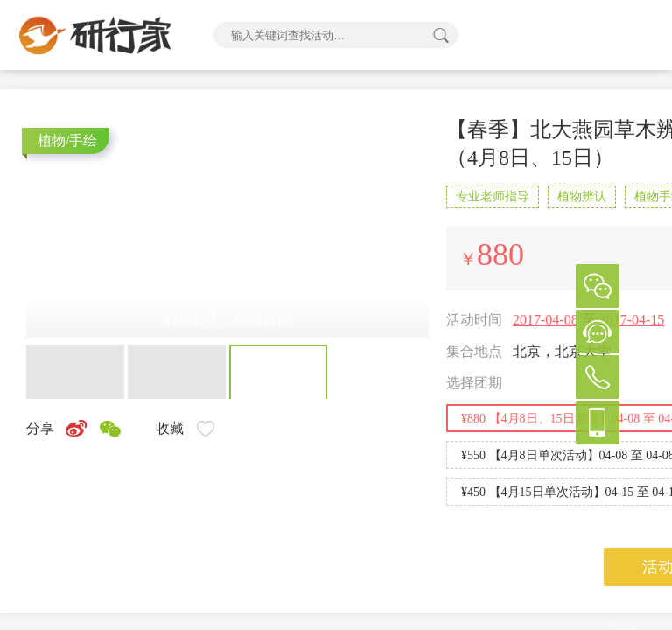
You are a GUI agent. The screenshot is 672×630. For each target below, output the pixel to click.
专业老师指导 (493, 196)
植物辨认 (582, 196)
